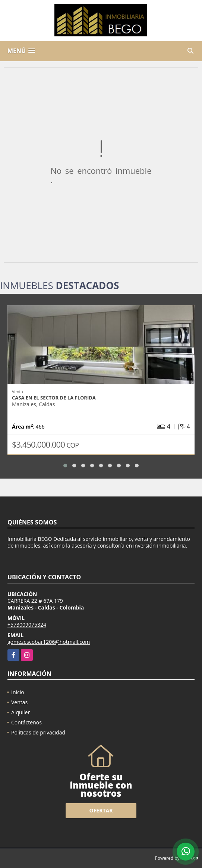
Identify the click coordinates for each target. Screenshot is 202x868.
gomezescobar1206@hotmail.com (49, 642)
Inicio (18, 692)
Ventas (19, 702)
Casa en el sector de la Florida (54, 398)
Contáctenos (26, 722)
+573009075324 (27, 625)
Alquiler (20, 712)
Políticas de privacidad (38, 732)
